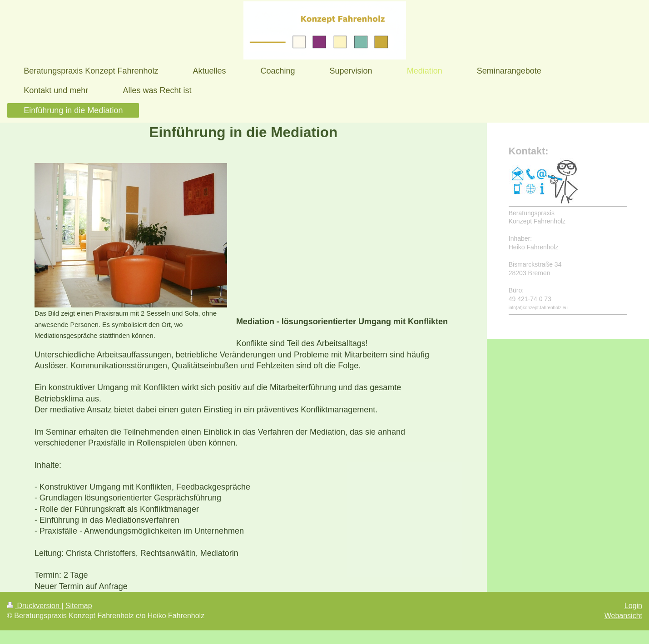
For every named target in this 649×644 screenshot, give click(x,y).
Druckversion (34, 606)
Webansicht (623, 616)
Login (633, 606)
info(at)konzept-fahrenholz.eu (538, 308)
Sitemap (79, 606)
